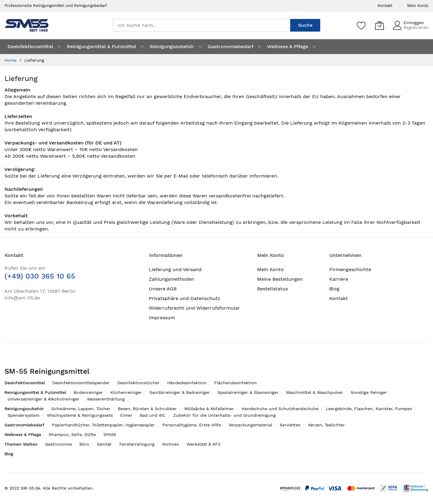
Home (11, 60)
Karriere (339, 279)
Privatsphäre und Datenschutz (185, 298)
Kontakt (385, 6)
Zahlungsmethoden (172, 279)
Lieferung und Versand (175, 269)
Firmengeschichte (350, 269)
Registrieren (416, 27)
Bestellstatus (272, 289)
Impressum (162, 318)
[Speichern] (361, 25)
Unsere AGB (163, 289)
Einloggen (414, 23)
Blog (334, 289)
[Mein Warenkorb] (379, 25)
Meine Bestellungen (280, 279)
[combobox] (201, 25)
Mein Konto (418, 6)
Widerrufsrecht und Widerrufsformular (194, 308)
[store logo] (26, 25)
